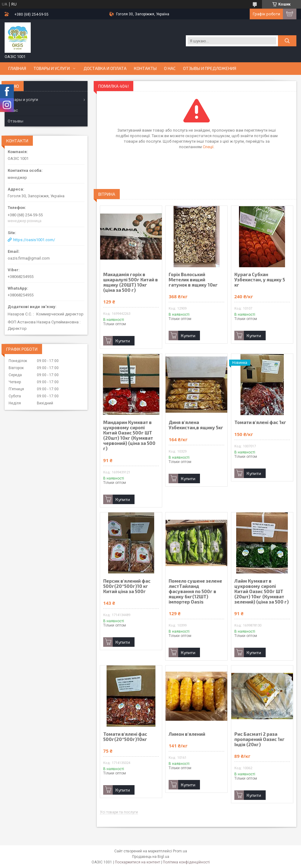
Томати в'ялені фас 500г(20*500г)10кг (125, 737)
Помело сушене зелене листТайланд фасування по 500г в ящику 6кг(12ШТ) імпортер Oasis (195, 591)
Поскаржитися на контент (137, 862)
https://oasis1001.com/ (34, 240)
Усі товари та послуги (119, 812)
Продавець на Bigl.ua (151, 857)
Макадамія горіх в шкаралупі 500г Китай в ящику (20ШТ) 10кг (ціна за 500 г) (131, 282)
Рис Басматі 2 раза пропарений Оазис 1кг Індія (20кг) (260, 739)
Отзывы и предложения (210, 68)
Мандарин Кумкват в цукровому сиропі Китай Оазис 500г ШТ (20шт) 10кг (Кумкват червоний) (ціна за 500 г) (129, 435)
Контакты (145, 68)
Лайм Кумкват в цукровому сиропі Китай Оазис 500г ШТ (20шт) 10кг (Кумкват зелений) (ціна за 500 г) (262, 591)
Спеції (208, 147)
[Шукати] (287, 41)
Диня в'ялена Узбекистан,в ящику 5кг (196, 425)
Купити (123, 341)
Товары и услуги (52, 68)
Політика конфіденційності (186, 862)
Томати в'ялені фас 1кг (260, 422)
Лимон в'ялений (187, 734)
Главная (17, 68)
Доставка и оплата (105, 68)
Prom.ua (180, 851)
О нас (170, 68)
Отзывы (16, 121)
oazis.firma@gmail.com (29, 258)
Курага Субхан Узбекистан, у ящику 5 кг (260, 280)
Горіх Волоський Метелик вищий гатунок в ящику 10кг (193, 280)
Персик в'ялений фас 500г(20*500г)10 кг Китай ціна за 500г (127, 586)
